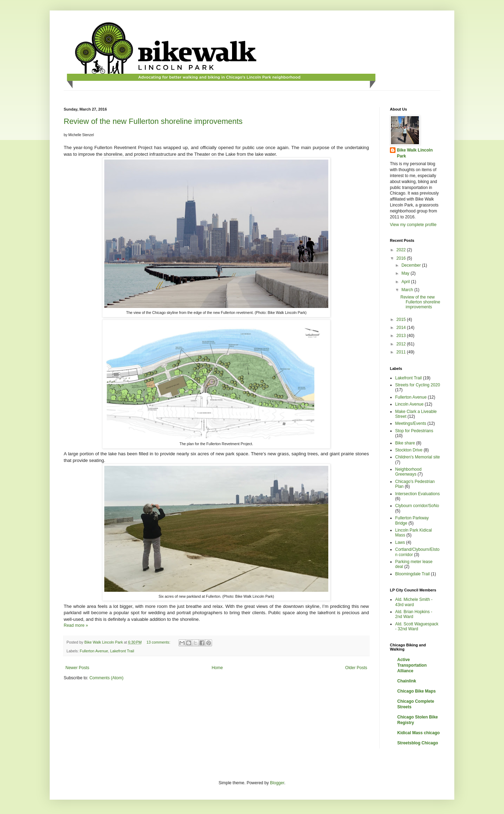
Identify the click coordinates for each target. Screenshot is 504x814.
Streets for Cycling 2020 (418, 385)
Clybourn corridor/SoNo (417, 506)
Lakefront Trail (122, 651)
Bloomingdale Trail (412, 574)
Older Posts (356, 668)
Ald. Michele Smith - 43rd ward (414, 602)
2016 (402, 258)
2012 (402, 344)
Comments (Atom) (106, 678)
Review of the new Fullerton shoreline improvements (153, 121)
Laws (400, 542)
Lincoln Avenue (409, 404)
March (408, 290)
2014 (402, 328)
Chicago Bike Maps (416, 691)
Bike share (405, 443)
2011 (402, 352)
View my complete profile (413, 225)
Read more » (76, 625)
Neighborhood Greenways (408, 472)
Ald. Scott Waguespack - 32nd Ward (417, 626)
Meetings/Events (411, 423)
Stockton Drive (409, 450)
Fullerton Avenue (94, 651)
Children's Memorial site (418, 457)
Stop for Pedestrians (414, 431)
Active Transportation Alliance (412, 665)
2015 (402, 320)
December (412, 265)
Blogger (277, 783)
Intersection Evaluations (417, 494)
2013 (402, 336)
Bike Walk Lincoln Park (415, 153)
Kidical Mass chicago (418, 733)
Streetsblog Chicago (418, 743)
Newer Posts (77, 668)
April (406, 282)
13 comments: (159, 642)
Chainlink (407, 681)
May (406, 273)
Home (217, 668)
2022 (402, 250)
